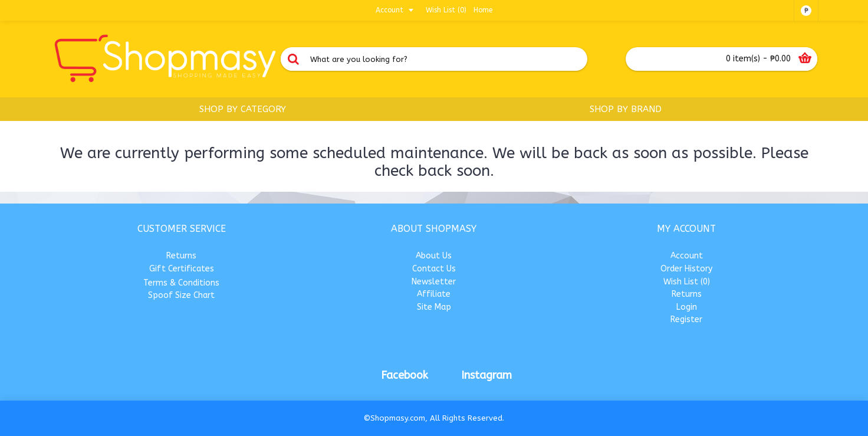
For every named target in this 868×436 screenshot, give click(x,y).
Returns (181, 256)
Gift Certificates (182, 269)
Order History (686, 269)
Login (687, 307)
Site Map (434, 307)
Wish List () (687, 282)
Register (686, 319)
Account (687, 256)
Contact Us (434, 269)
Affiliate (434, 294)
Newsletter (434, 282)
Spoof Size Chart (181, 295)
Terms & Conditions (181, 283)
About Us (434, 256)
